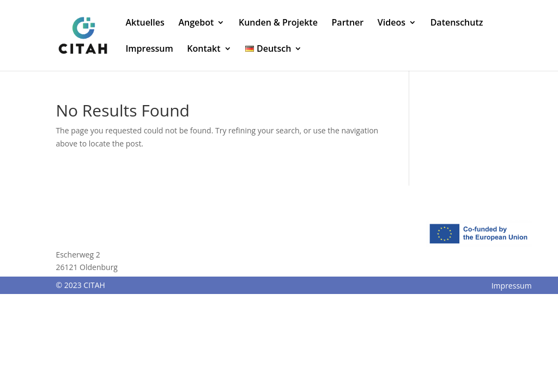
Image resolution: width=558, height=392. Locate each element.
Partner (348, 23)
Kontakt (204, 50)
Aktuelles (145, 23)
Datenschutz (457, 23)
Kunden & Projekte (278, 23)
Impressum (149, 50)
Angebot (196, 23)
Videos (392, 23)
